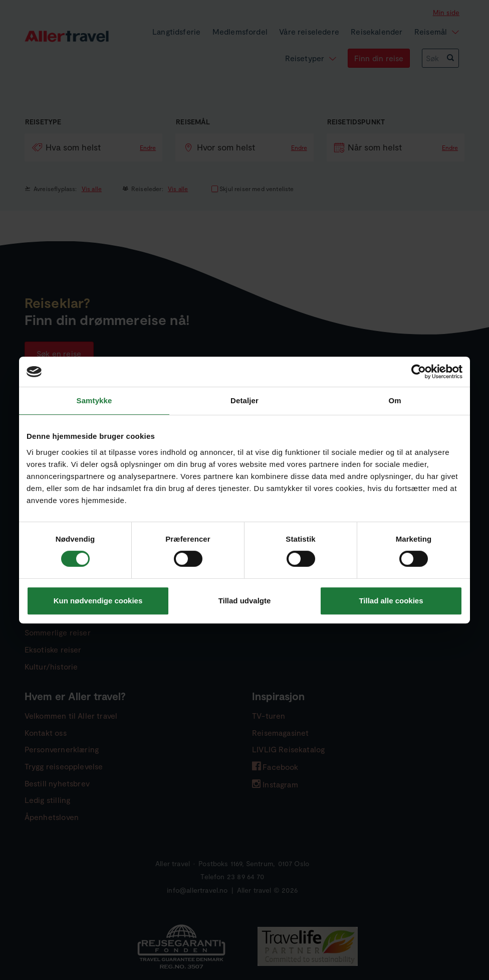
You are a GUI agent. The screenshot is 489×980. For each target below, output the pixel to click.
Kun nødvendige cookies (98, 601)
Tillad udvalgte (245, 601)
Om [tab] (395, 400)
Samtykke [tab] (94, 400)
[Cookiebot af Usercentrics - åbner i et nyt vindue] (419, 372)
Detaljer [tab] (244, 400)
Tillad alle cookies (391, 601)
